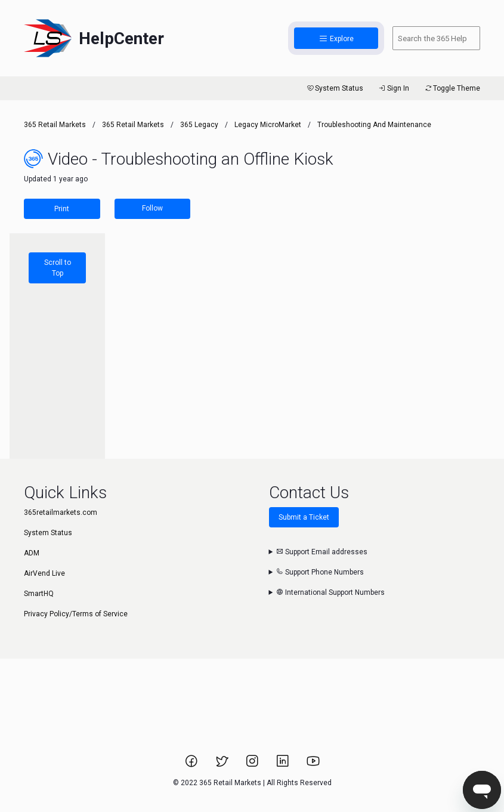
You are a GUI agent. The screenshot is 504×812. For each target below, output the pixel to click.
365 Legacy (200, 125)
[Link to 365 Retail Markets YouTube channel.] (313, 765)
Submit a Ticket (304, 517)
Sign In (393, 88)
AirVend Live (44, 573)
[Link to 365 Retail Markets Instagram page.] (253, 765)
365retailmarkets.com (61, 512)
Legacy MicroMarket (268, 125)
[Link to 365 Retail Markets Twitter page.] (223, 765)
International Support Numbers (330, 592)
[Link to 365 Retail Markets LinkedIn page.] (284, 765)
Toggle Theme (452, 88)
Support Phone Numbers (320, 572)
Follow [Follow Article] (152, 208)
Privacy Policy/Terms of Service (76, 614)
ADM (32, 553)
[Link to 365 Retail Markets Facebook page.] (192, 765)
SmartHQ (39, 594)
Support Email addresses (322, 552)
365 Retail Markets (55, 125)
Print (62, 209)
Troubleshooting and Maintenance (374, 125)
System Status (334, 88)
